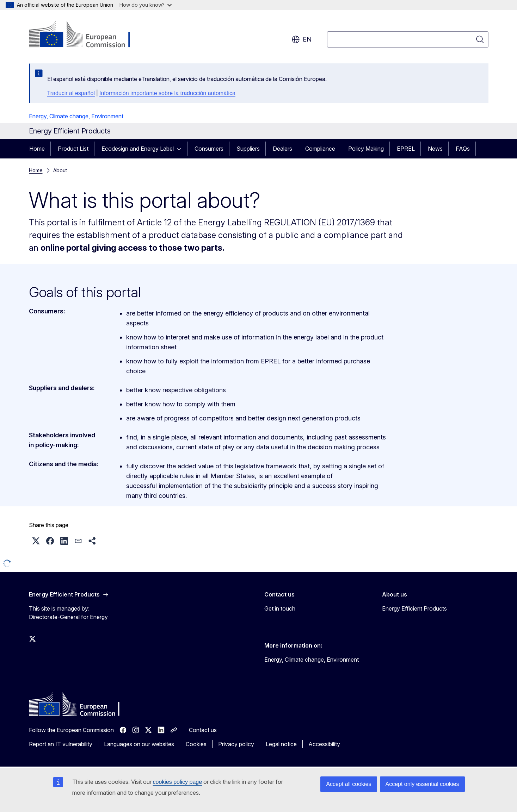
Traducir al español (71, 93)
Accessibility (324, 744)
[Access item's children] (181, 149)
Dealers (282, 149)
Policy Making (366, 149)
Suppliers (248, 149)
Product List (73, 149)
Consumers (209, 149)
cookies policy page (178, 782)
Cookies (196, 744)
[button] (36, 541)
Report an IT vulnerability (61, 744)
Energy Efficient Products (414, 608)
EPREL (406, 149)
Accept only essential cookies (422, 784)
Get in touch (280, 608)
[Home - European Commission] (86, 35)
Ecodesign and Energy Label (138, 149)
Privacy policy (236, 744)
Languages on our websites (139, 744)
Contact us (203, 730)
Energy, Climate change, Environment (76, 116)
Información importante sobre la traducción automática (167, 93)
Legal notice (281, 744)
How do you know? (146, 5)
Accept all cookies (349, 784)
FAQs (463, 149)
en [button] (301, 39)
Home (37, 149)
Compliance (320, 149)
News (435, 149)
